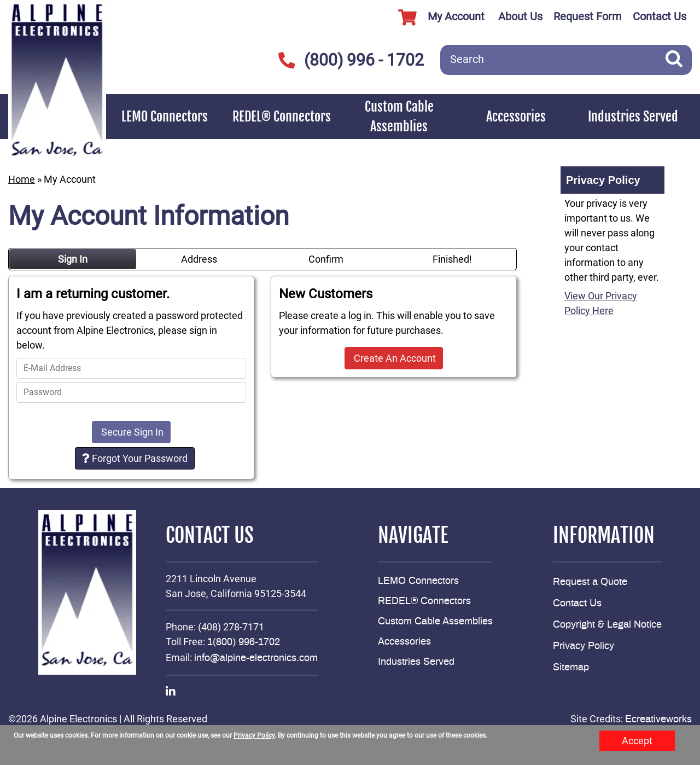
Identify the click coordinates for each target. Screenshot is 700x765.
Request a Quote (590, 582)
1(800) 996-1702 (244, 642)
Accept (637, 741)
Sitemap (571, 668)
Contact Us (660, 16)
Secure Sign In (131, 432)
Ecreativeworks (658, 720)
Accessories (516, 117)
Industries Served (633, 117)
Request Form (588, 16)
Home (22, 179)
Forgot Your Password (135, 458)
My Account (437, 18)
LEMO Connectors (165, 117)
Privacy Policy (584, 646)
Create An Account (394, 358)
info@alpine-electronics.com (256, 658)
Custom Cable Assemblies (399, 117)
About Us (520, 16)
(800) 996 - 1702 (351, 60)
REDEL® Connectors (282, 117)
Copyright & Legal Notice (607, 625)
